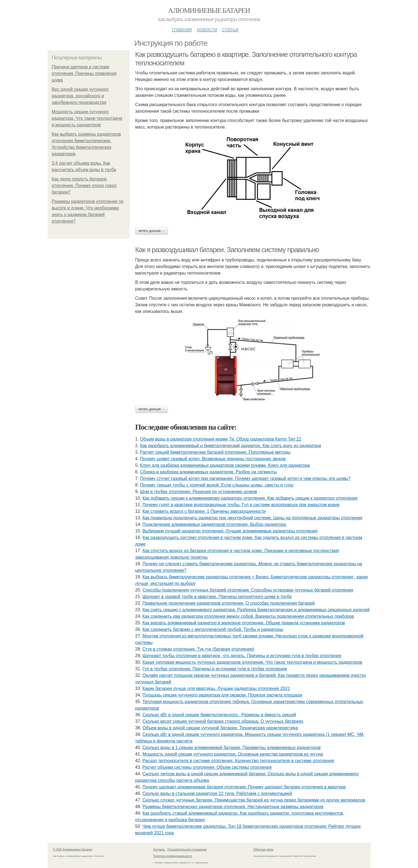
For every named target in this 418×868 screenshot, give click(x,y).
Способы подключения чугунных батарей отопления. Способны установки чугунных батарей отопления (248, 590)
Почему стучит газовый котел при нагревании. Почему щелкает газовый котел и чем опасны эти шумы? (245, 478)
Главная (182, 29)
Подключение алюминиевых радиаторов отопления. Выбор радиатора (214, 524)
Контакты (159, 850)
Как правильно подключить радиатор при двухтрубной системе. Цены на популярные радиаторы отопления (252, 518)
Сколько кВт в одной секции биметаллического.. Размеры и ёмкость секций (219, 715)
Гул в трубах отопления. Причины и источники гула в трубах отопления (215, 669)
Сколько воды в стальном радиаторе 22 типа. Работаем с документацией (217, 793)
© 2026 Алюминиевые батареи (73, 850)
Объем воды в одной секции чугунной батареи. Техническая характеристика (220, 728)
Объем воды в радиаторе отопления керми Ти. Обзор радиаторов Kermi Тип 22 (221, 439)
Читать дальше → (152, 231)
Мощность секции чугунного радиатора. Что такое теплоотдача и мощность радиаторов (87, 118)
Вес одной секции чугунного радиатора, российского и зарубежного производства (80, 96)
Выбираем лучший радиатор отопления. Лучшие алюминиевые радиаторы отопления (230, 531)
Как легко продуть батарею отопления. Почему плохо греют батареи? (84, 186)
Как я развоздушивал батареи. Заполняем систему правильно (227, 250)
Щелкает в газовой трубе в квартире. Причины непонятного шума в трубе (217, 597)
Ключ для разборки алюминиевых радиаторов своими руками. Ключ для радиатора (225, 465)
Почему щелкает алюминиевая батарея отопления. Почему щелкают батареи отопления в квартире (244, 787)
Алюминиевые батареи (209, 11)
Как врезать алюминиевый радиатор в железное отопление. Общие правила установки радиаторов (244, 623)
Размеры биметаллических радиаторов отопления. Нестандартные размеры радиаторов (233, 807)
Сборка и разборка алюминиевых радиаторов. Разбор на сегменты (208, 472)
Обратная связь (263, 850)
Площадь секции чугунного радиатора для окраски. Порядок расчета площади (222, 695)
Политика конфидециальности (173, 856)
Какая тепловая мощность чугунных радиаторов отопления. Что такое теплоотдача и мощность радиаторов (252, 662)
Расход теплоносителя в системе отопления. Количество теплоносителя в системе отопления (238, 761)
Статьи (230, 29)
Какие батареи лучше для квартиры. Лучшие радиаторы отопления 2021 (216, 688)
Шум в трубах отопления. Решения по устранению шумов (199, 492)
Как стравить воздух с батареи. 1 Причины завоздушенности (204, 511)
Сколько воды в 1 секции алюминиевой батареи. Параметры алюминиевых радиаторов (232, 748)
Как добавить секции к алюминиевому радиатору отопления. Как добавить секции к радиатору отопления (250, 498)
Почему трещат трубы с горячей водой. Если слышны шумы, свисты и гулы (217, 485)
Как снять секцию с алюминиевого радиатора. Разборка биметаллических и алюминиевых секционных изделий (256, 610)
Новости (207, 29)
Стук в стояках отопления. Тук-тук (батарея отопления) (198, 649)
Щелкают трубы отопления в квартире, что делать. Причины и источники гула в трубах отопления (242, 656)
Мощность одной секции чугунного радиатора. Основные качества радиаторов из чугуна (233, 754)
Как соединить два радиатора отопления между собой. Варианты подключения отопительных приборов (248, 616)
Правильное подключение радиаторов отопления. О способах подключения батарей (229, 603)
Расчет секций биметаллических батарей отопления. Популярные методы (215, 452)
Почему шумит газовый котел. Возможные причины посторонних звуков (213, 459)
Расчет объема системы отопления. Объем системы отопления (207, 767)
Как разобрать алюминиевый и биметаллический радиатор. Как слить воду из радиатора (231, 446)
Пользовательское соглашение (187, 850)
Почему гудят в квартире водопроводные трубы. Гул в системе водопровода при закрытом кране (241, 505)
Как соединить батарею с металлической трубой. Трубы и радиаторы (213, 629)
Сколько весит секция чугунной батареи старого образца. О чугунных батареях (223, 721)
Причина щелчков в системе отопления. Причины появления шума (84, 73)
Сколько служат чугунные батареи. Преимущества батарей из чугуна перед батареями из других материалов (254, 800)
